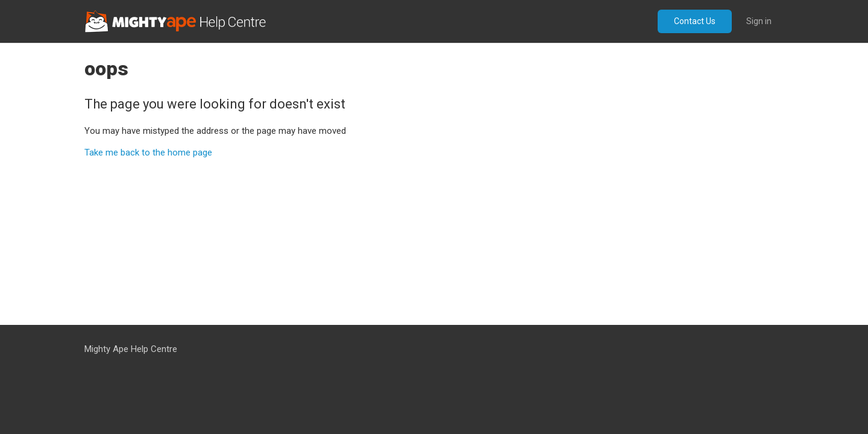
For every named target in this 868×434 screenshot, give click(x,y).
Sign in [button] (759, 21)
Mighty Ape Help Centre (131, 349)
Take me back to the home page (148, 153)
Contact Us (695, 21)
